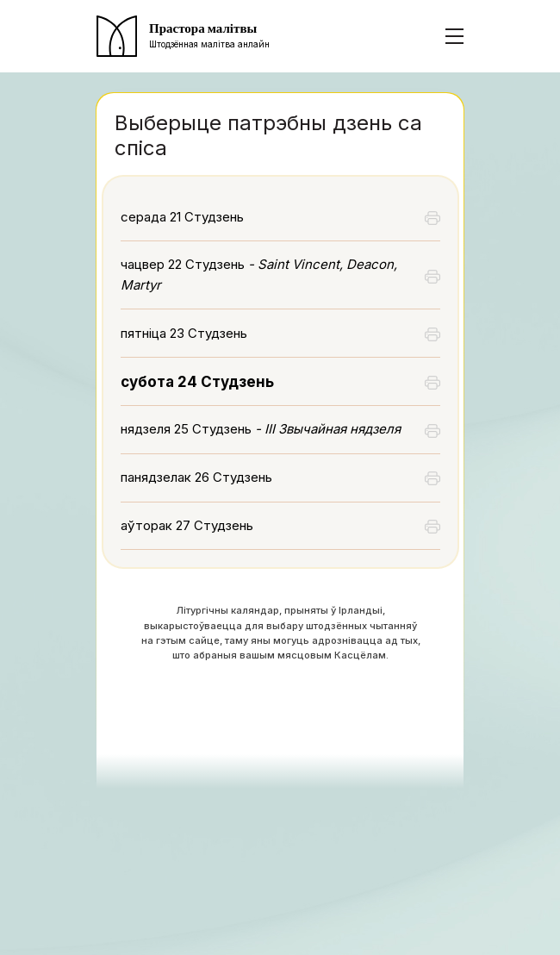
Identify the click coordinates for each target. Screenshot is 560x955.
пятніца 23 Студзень (184, 333)
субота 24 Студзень (197, 382)
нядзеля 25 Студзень (261, 429)
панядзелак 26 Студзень (196, 477)
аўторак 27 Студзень (187, 525)
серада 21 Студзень (182, 217)
